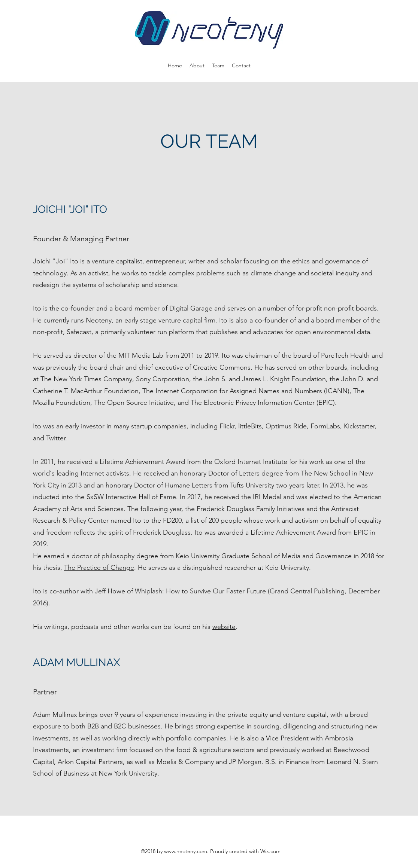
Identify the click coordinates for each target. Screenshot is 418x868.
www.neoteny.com (186, 851)
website (224, 627)
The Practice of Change (99, 568)
